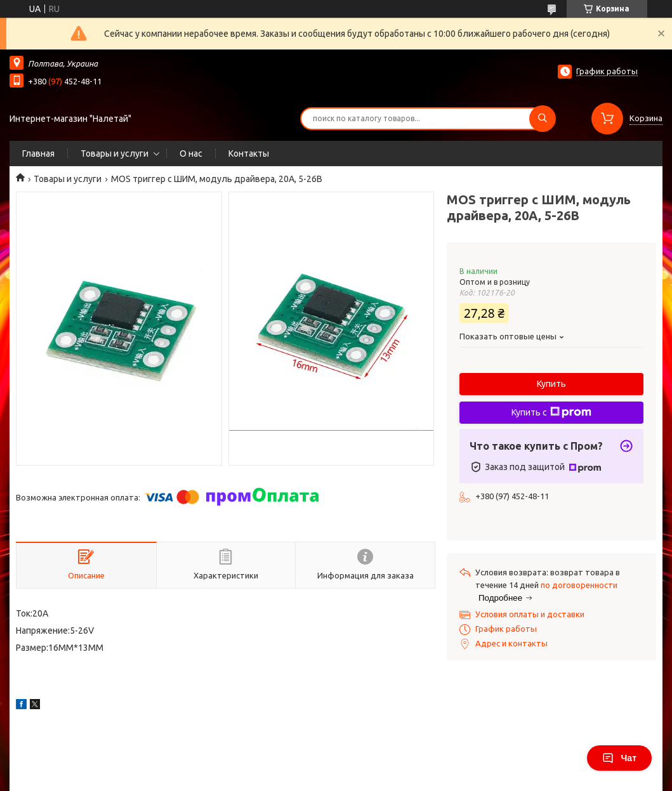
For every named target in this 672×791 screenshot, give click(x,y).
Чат (619, 758)
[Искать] (543, 119)
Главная (38, 154)
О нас (191, 154)
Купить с (551, 412)
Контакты (249, 154)
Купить (551, 384)
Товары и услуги (115, 154)
